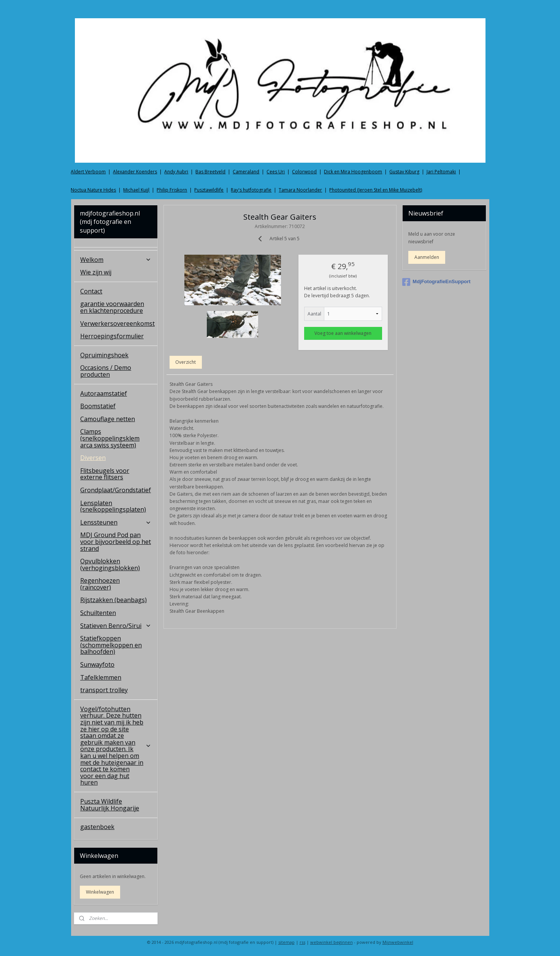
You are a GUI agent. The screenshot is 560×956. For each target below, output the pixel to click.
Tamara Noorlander (300, 190)
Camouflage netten (108, 419)
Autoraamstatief (104, 393)
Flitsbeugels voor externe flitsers (105, 474)
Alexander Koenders (135, 172)
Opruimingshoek (104, 355)
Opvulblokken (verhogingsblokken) (110, 564)
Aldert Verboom (88, 172)
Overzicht (186, 362)
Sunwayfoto (97, 664)
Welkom (116, 260)
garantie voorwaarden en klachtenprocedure (112, 307)
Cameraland (246, 172)
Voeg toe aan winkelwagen (343, 333)
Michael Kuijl (136, 190)
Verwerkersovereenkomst (117, 323)
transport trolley (104, 690)
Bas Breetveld (210, 172)
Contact (91, 291)
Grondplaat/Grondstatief (116, 490)
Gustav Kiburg (404, 172)
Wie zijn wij (96, 272)
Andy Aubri (176, 172)
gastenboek (97, 827)
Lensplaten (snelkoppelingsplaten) (113, 506)
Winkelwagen (100, 892)
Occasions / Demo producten (106, 371)
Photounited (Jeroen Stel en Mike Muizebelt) (376, 190)
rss (302, 942)
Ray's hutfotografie (251, 190)
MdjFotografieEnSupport (436, 282)
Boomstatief (98, 406)
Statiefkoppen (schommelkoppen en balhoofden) (111, 645)
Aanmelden (427, 257)
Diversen (93, 458)
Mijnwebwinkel (398, 942)
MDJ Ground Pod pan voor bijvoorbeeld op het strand (116, 541)
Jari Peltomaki (441, 172)
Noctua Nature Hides (93, 190)
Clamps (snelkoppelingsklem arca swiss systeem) (110, 438)
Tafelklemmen (101, 677)
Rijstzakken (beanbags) (113, 600)
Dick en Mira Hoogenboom (353, 172)
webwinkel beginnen (332, 942)
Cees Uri (276, 172)
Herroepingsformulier (112, 336)
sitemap (286, 942)
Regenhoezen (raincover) (100, 584)
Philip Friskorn (172, 190)
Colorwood (304, 172)
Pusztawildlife (209, 190)
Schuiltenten (98, 613)
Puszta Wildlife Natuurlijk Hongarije (110, 805)
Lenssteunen (116, 522)
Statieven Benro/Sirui (116, 626)
